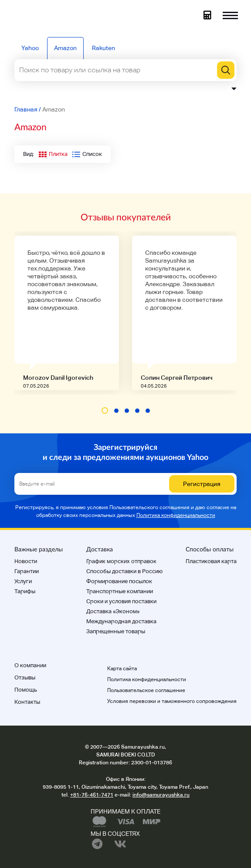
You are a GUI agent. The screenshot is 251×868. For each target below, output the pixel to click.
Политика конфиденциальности (176, 515)
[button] (105, 410)
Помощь (26, 690)
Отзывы (25, 677)
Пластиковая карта (211, 561)
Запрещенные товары (116, 631)
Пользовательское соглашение (146, 690)
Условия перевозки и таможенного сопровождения (172, 701)
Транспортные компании (120, 591)
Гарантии (27, 571)
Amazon (65, 48)
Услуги (23, 581)
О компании (30, 665)
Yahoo (30, 48)
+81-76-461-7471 (92, 795)
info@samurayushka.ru (161, 795)
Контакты (27, 702)
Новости (26, 561)
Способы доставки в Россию (124, 571)
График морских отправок (121, 561)
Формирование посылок (119, 581)
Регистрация (202, 484)
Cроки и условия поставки (121, 601)
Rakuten (103, 48)
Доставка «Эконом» (113, 611)
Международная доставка (121, 621)
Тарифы (25, 591)
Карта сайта (122, 669)
